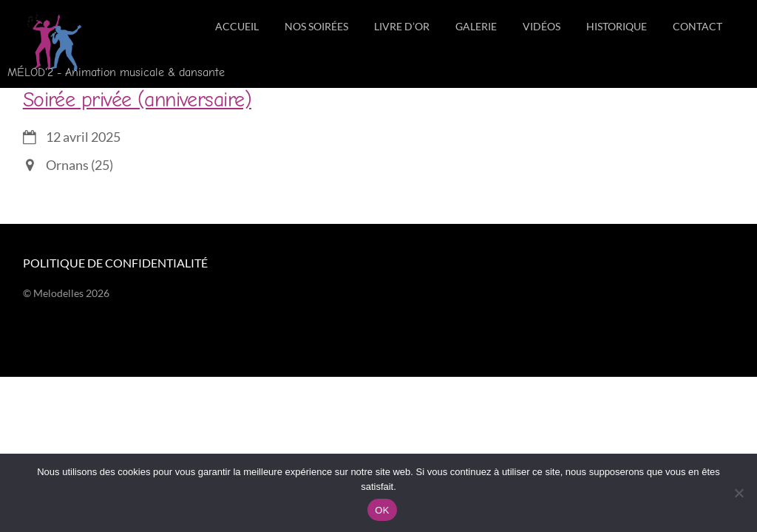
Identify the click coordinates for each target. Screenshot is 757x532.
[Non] (739, 493)
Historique (617, 26)
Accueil (237, 26)
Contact (697, 26)
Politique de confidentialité (115, 263)
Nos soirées (316, 26)
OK (382, 510)
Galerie (476, 26)
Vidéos (542, 26)
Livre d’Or (402, 26)
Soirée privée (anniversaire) (137, 100)
